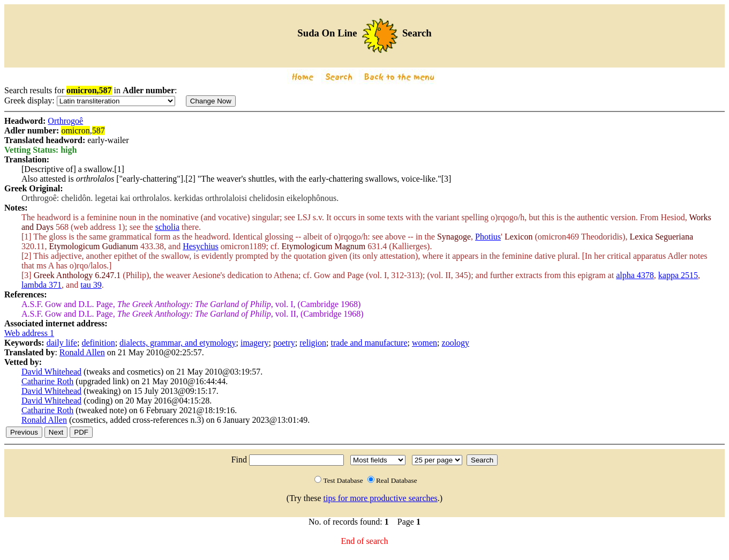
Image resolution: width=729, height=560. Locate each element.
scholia (167, 227)
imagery (254, 343)
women (424, 343)
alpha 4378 (635, 275)
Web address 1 (29, 333)
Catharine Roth (47, 381)
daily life (62, 343)
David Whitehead (51, 372)
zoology (456, 343)
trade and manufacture (369, 343)
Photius (488, 237)
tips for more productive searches (381, 498)
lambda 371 (42, 285)
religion (313, 343)
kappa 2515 (678, 275)
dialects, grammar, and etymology (178, 343)
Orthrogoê (65, 121)
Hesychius (201, 246)
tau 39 (91, 285)
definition (98, 343)
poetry (284, 343)
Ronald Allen (82, 352)
